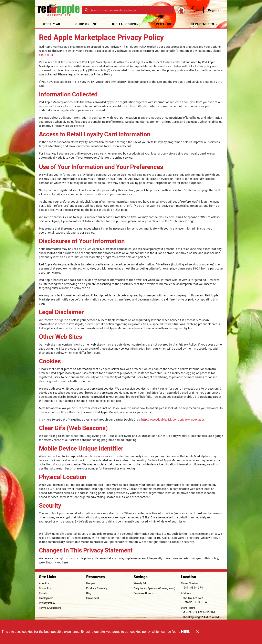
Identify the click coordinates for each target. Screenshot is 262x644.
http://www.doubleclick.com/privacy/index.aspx (173, 420)
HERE (185, 632)
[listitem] (44, 583)
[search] (131, 10)
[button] (166, 24)
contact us (46, 55)
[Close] (198, 632)
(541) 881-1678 (193, 588)
